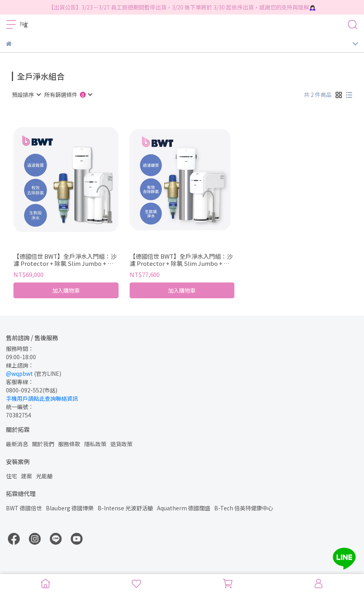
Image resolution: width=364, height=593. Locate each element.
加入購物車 (66, 290)
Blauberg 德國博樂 (70, 508)
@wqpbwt (19, 373)
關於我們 (43, 444)
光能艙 (44, 476)
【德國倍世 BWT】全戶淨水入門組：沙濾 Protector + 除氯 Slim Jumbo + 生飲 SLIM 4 (65, 260)
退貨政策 (121, 444)
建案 (26, 476)
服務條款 (69, 444)
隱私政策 (95, 444)
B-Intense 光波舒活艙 (125, 508)
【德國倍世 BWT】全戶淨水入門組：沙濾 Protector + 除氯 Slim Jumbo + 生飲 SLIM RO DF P (181, 260)
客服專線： (20, 382)
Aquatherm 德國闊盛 (184, 508)
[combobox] (26, 95)
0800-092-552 (24, 390)
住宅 (11, 476)
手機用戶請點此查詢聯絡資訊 (42, 398)
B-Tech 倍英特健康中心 (244, 508)
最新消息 (17, 444)
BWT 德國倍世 (24, 508)
